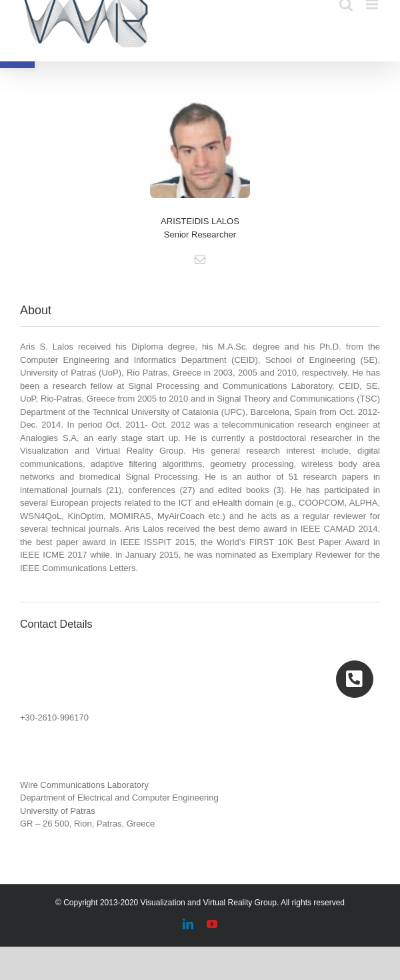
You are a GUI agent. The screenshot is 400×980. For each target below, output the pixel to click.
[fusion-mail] (200, 260)
